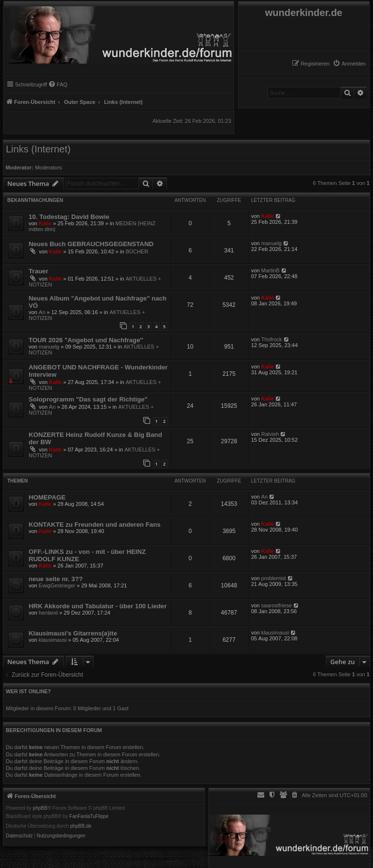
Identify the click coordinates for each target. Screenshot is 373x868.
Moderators (49, 167)
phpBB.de (81, 826)
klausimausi (53, 640)
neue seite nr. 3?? (56, 579)
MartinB (271, 270)
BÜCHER (137, 251)
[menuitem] (349, 64)
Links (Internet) (38, 149)
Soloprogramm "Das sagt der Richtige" (88, 399)
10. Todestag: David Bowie (69, 217)
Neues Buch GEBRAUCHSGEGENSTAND (91, 244)
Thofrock (272, 339)
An (42, 312)
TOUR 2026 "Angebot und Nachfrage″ (86, 340)
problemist (274, 578)
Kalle (45, 223)
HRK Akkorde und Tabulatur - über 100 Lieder (98, 606)
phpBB (40, 808)
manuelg (271, 243)
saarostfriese (277, 605)
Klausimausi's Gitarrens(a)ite (73, 633)
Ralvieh (270, 434)
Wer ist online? (28, 691)
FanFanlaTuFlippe (89, 817)
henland (48, 613)
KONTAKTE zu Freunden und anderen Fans (95, 525)
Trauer (38, 271)
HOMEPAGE (47, 497)
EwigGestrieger (57, 585)
